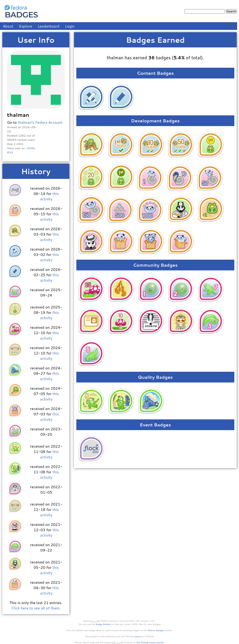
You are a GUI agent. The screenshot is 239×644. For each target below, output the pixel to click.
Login (70, 26)
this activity (49, 196)
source (138, 636)
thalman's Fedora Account (40, 122)
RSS (10, 152)
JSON (30, 148)
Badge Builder (103, 624)
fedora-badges (156, 630)
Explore (25, 26)
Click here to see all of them (35, 608)
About (8, 26)
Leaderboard (49, 26)
